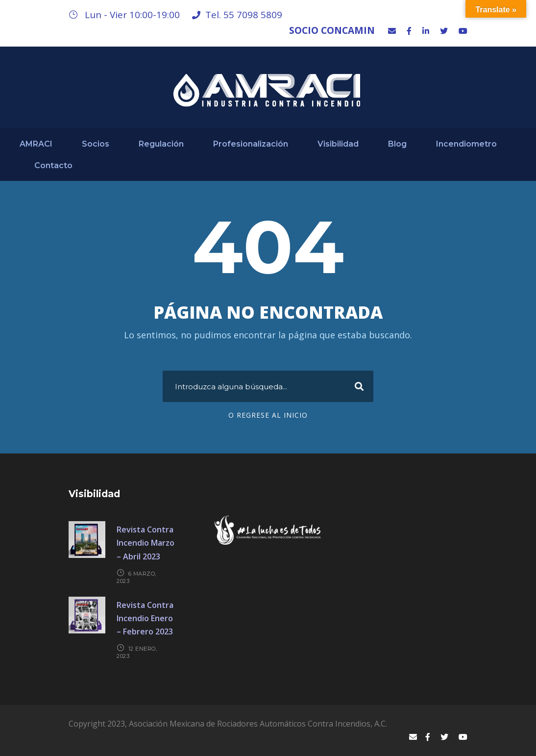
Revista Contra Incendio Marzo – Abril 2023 (146, 543)
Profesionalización (251, 144)
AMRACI (36, 144)
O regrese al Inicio (268, 415)
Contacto (53, 165)
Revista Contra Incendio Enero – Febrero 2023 (145, 618)
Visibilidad (338, 144)
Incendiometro (466, 144)
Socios (96, 144)
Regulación (161, 144)
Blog (397, 144)
